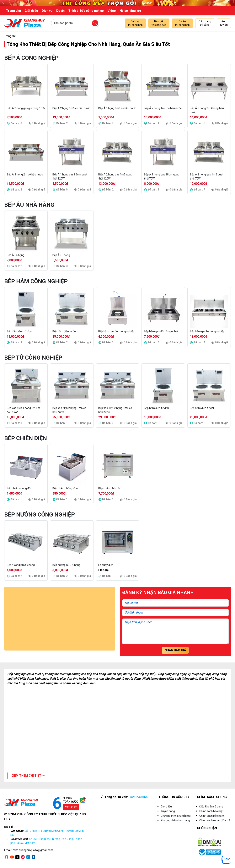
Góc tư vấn (224, 23)
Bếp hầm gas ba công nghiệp (207, 331)
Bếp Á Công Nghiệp (31, 58)
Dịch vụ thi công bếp (135, 23)
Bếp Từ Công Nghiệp (33, 358)
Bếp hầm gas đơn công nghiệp (116, 331)
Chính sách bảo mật (211, 811)
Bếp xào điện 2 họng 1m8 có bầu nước (115, 410)
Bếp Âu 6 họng (61, 255)
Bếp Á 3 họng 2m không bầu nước (207, 110)
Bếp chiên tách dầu (110, 488)
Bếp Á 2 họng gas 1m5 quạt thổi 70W (207, 177)
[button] (29, 776)
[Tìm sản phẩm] (95, 23)
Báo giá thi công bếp (159, 23)
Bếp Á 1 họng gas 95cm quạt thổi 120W (70, 177)
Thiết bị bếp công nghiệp (86, 11)
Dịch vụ (47, 11)
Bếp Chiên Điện (26, 438)
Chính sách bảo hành (212, 816)
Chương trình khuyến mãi (176, 816)
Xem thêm (71, 807)
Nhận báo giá (175, 650)
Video (112, 11)
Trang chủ (13, 11)
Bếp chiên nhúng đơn (65, 488)
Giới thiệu (31, 11)
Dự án (60, 11)
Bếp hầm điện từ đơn (19, 331)
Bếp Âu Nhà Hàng (29, 205)
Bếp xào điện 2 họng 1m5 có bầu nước (69, 410)
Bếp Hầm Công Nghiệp (36, 281)
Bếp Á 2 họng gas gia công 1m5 (26, 108)
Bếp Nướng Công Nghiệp (40, 514)
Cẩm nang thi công (205, 23)
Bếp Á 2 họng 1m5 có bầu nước (71, 108)
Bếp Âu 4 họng (16, 255)
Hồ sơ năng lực (130, 11)
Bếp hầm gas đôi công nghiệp (162, 331)
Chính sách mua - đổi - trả (215, 820)
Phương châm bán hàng (175, 820)
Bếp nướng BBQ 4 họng (66, 565)
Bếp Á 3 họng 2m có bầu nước (25, 174)
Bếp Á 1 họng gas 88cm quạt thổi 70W (161, 177)
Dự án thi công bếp (182, 23)
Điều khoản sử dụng (211, 806)
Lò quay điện (106, 565)
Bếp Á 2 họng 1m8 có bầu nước (163, 108)
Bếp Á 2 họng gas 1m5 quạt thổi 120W (115, 177)
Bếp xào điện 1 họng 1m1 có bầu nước (24, 410)
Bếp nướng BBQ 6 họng (21, 565)
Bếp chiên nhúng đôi (19, 488)
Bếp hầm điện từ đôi (64, 331)
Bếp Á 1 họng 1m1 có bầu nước (117, 108)
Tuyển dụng (168, 811)
